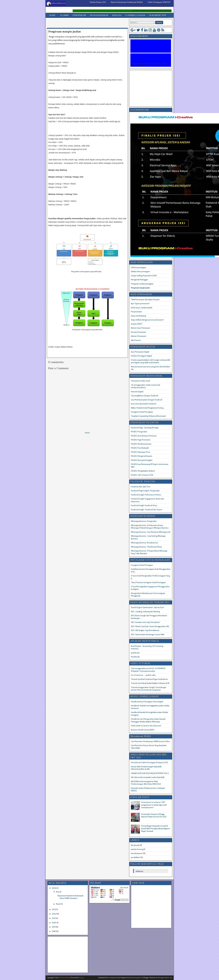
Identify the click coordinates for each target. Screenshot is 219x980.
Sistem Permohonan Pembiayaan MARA (127, 2)
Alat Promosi (136, 340)
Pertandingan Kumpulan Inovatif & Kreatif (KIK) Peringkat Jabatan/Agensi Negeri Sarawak (156, 828)
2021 (54, 918)
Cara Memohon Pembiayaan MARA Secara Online (150, 741)
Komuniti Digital (137, 392)
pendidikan (135, 857)
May (58, 892)
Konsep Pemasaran (138, 332)
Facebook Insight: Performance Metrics (146, 495)
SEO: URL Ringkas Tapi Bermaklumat (145, 630)
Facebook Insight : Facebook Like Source (147, 510)
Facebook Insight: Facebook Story (144, 505)
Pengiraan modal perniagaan (142, 284)
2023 (54, 909)
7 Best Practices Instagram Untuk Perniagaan (148, 582)
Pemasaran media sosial (140, 381)
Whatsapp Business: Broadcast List (144, 543)
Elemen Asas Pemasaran (140, 328)
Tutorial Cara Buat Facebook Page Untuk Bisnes (149, 679)
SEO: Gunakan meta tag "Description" (146, 622)
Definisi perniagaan (139, 267)
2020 (54, 923)
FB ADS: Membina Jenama (141, 444)
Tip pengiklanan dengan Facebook (145, 396)
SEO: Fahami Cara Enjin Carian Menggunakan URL (150, 626)
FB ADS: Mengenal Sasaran (142, 456)
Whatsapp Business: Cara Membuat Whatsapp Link (151, 532)
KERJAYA (117, 15)
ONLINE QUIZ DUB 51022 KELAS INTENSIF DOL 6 (150, 773)
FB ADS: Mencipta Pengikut (142, 460)
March (58, 904)
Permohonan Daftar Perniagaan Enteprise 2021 (149, 762)
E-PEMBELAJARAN (135, 15)
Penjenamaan (136, 312)
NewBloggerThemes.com (164, 978)
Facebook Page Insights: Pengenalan (145, 491)
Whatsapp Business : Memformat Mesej (146, 547)
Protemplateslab (113, 978)
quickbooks (135, 653)
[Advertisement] (78, 23)
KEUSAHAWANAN (99, 15)
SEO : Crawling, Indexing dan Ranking (145, 612)
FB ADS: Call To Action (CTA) (142, 475)
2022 (54, 914)
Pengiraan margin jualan (65, 31)
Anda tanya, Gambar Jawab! (142, 308)
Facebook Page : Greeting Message (145, 428)
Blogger (82, 978)
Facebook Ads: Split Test (141, 487)
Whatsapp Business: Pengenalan (144, 521)
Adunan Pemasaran (139, 336)
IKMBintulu (139, 871)
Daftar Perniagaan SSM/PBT (159, 2)
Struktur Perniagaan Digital (141, 356)
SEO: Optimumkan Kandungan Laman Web (148, 634)
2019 (54, 927)
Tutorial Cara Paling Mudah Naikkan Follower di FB (150, 683)
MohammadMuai (64, 978)
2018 (54, 931)
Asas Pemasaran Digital (140, 352)
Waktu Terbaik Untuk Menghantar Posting (147, 408)
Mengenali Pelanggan (139, 280)
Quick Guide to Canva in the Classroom (146, 726)
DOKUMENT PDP (158, 15)
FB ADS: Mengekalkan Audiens (143, 471)
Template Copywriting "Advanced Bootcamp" (148, 416)
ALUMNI (64, 15)
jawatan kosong (137, 849)
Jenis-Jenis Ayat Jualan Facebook (143, 404)
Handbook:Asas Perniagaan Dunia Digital (147, 702)
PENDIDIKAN (79, 15)
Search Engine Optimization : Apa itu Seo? (147, 607)
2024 (54, 888)
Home (87, 433)
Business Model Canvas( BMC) (143, 730)
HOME (52, 15)
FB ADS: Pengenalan (139, 432)
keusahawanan (137, 853)
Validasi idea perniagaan (140, 271)
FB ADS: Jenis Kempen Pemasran (144, 436)
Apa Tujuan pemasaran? (140, 303)
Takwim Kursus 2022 (98, 2)
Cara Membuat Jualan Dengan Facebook (147, 400)
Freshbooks (135, 657)
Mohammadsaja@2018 (135, 978)
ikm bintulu (135, 845)
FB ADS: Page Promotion (141, 440)
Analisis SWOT (137, 324)
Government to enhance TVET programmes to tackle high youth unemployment (154, 805)
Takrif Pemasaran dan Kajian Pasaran (145, 299)
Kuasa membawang (138, 316)
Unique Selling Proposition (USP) (144, 276)
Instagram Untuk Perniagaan (142, 412)
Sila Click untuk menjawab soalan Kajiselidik (148, 777)
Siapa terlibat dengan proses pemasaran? (147, 320)
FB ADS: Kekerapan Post (140, 452)
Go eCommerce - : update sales (143, 675)
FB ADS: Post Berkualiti (140, 448)
